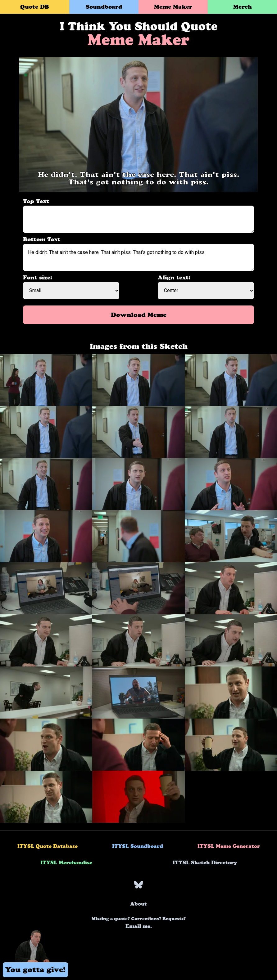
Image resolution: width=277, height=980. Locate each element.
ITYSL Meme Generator (229, 846)
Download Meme (139, 315)
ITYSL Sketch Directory (205, 862)
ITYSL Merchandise (66, 862)
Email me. (139, 922)
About (138, 904)
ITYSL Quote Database (48, 846)
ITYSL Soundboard (138, 846)
